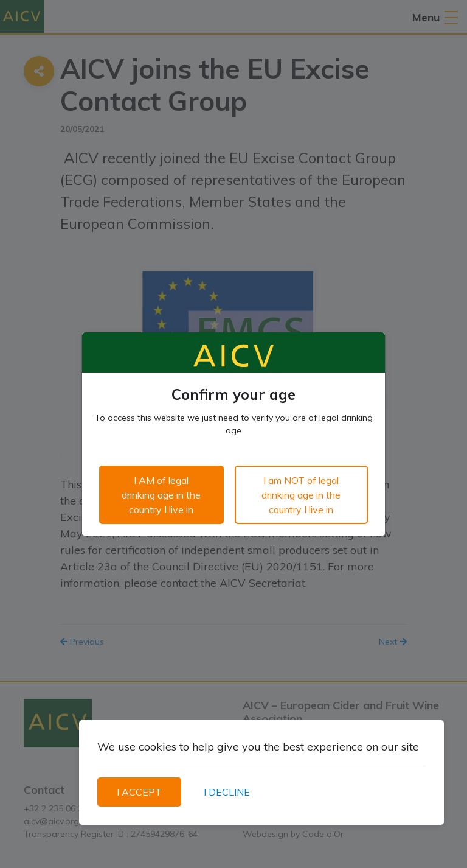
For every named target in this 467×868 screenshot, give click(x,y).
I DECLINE (227, 792)
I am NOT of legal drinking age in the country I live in (301, 495)
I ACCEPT (139, 792)
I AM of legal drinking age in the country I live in (161, 495)
